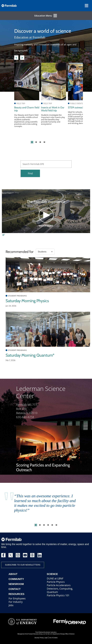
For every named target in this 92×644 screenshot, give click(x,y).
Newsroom (16, 584)
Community (16, 579)
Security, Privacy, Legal (41, 638)
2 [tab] (36, 142)
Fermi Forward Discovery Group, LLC (35, 634)
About (13, 574)
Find (30, 173)
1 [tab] (32, 142)
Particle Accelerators (59, 585)
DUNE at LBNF (55, 578)
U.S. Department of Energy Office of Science (62, 634)
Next (22, 57)
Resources (17, 594)
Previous (16, 57)
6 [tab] (56, 525)
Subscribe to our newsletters (23, 565)
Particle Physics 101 (58, 595)
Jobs (11, 605)
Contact (15, 589)
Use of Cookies (53, 638)
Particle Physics (56, 582)
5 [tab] (52, 525)
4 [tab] (44, 142)
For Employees (17, 598)
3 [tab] (40, 142)
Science (52, 574)
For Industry (16, 602)
